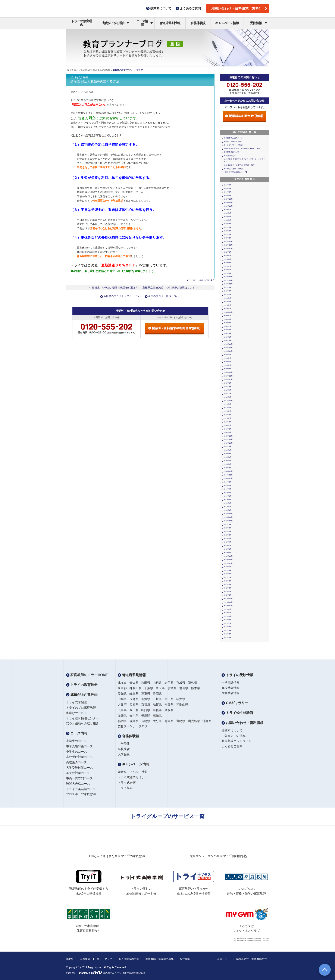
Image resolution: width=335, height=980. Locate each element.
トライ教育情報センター (82, 718)
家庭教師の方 (259, 959)
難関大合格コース (78, 784)
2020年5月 (228, 326)
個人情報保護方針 (129, 959)
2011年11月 (228, 602)
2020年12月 (228, 312)
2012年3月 (228, 588)
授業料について (232, 730)
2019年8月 (228, 358)
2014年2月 (228, 507)
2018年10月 (228, 379)
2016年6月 (228, 425)
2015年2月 (228, 464)
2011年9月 (228, 609)
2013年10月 (228, 521)
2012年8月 (228, 570)
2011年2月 (228, 634)
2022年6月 (228, 263)
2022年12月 (228, 242)
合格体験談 (198, 23)
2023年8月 (228, 213)
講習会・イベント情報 (133, 772)
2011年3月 (228, 631)
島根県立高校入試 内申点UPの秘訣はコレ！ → (170, 288)
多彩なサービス (76, 713)
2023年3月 (228, 231)
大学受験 (124, 754)
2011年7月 (228, 616)
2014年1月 (228, 510)
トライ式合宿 (127, 783)
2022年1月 (228, 273)
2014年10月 (228, 478)
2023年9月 (228, 210)
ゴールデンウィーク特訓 (233, 145)
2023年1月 (228, 238)
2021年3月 (228, 305)
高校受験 (124, 749)
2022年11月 (228, 245)
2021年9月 (228, 288)
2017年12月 (228, 401)
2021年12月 (228, 277)
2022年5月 (228, 266)
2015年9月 (228, 447)
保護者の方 (242, 959)
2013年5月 (228, 539)
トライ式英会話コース (81, 789)
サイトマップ (104, 959)
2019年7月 (228, 362)
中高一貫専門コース (79, 778)
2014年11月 (228, 475)
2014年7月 (228, 489)
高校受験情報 (231, 688)
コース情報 (145, 23)
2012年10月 (228, 563)
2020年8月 (228, 316)
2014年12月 (228, 471)
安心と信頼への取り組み (82, 723)
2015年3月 (228, 461)
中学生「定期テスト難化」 (234, 142)
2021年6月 (228, 295)
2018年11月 (228, 376)
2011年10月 (228, 606)
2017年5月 (228, 411)
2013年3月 (228, 546)
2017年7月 (228, 404)
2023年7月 (228, 217)
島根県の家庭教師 (102, 70)
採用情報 (185, 959)
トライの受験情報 (237, 675)
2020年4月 (228, 330)
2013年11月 (228, 517)
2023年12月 (228, 199)
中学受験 (124, 744)
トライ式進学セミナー (133, 777)
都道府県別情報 (170, 23)
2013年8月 (228, 528)
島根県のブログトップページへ (121, 296)
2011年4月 (228, 627)
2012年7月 (228, 574)
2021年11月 (228, 280)
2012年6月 (228, 578)
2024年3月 (228, 189)
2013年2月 (228, 549)
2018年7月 (228, 390)
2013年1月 (228, 553)
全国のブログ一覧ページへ (163, 296)
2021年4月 (228, 302)
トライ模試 (125, 788)
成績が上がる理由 (115, 23)
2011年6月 (228, 620)
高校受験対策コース (79, 757)
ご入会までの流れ (234, 736)
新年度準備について (231, 152)
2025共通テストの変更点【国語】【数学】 (240, 165)
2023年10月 (228, 206)
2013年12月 (228, 514)
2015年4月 (228, 457)
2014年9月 (228, 482)
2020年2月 (228, 337)
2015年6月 (228, 450)
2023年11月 (228, 203)
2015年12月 (228, 436)
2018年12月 (228, 372)
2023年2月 (228, 235)
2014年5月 (228, 496)
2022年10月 (228, 249)
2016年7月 (228, 422)
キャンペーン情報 (227, 23)
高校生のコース (76, 762)
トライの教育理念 (82, 23)
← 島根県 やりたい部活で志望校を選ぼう (113, 288)
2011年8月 (228, 613)
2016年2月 (228, 432)
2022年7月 (228, 259)
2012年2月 (228, 592)
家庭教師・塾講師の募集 (160, 959)
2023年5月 (228, 224)
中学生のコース (76, 752)
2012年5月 (228, 581)
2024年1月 (228, 196)
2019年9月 (228, 355)
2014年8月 (228, 486)
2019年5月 (228, 369)
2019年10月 (228, 351)
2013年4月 (228, 542)
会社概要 (85, 959)
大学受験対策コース (79, 768)
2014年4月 (228, 500)
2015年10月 (228, 443)
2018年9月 (228, 383)
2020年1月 (228, 341)
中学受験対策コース (79, 746)
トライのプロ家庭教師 (81, 708)
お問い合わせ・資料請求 (242, 723)
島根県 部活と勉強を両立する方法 (95, 81)
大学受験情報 (231, 693)
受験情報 (258, 23)
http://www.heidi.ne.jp (134, 973)
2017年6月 (228, 408)
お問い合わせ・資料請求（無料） (239, 8)
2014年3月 (228, 503)
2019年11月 (228, 348)
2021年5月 (228, 298)
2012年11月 (228, 560)
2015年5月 (228, 454)
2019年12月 (228, 344)
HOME (70, 959)
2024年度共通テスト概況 (233, 169)
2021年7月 (228, 291)
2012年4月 (228, 585)
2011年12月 (228, 599)
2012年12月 (228, 556)
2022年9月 (228, 252)
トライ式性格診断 (237, 713)
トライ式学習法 (76, 702)
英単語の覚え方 (230, 156)
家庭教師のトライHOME (79, 70)
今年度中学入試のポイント (234, 138)
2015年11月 (228, 439)
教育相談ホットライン (237, 741)
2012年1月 (228, 595)
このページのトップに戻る (202, 280)
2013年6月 (228, 535)
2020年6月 (228, 323)
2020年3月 (228, 333)
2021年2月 (228, 309)
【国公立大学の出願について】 (236, 172)
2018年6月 (228, 394)
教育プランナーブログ (133, 726)
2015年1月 (228, 468)
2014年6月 (228, 493)
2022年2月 (228, 270)
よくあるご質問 (232, 746)
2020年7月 (228, 319)
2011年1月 (228, 638)
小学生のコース (76, 741)
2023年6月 (228, 220)
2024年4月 (228, 185)
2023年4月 (228, 227)
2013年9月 (228, 525)
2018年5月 (228, 397)
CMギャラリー (235, 703)
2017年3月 (228, 418)
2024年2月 (228, 192)
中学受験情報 (231, 683)
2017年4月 (228, 415)
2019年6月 (228, 365)
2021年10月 (228, 284)
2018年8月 (228, 386)
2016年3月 (228, 429)
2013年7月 (228, 532)
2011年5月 (228, 623)
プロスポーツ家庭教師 (81, 794)
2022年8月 (228, 256)
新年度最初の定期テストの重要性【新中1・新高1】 (243, 149)
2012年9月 (228, 567)
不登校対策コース (78, 773)
